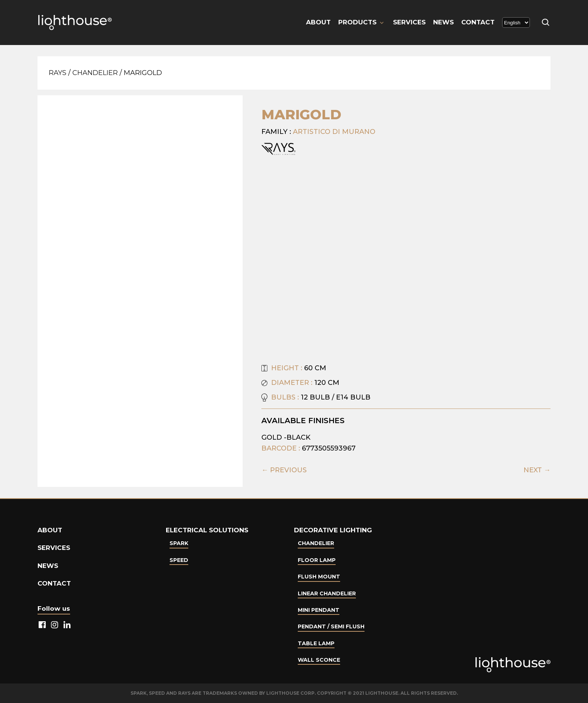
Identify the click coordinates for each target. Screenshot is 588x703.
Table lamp (316, 643)
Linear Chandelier (327, 593)
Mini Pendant (319, 610)
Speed (179, 560)
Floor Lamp (317, 560)
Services (409, 22)
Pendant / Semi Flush (331, 626)
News (443, 22)
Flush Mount (319, 577)
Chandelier (95, 73)
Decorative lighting (333, 530)
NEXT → (537, 470)
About (318, 22)
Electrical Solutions (207, 530)
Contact (478, 22)
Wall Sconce (319, 660)
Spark (179, 543)
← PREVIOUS (284, 470)
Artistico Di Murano (334, 132)
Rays (58, 73)
